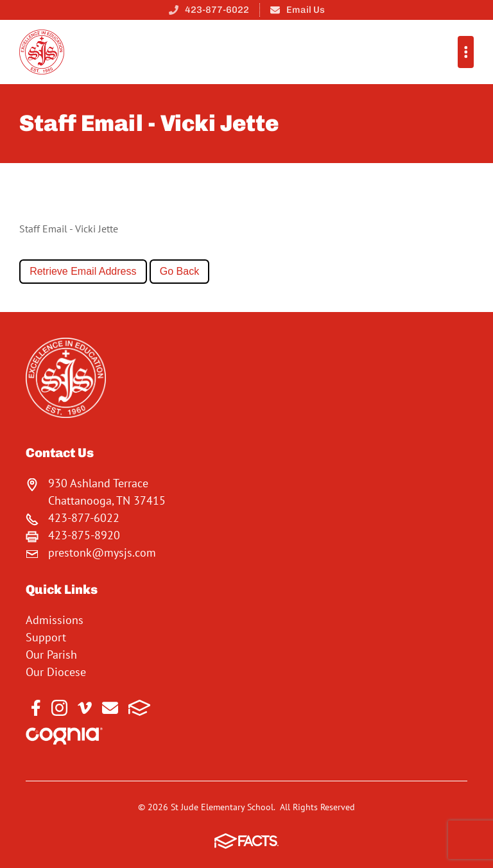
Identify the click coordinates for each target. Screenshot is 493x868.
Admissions (55, 620)
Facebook (36, 708)
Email (110, 708)
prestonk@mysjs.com (102, 552)
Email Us (306, 10)
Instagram (59, 708)
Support (46, 637)
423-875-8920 (84, 535)
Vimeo (85, 708)
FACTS (140, 708)
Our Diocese (56, 672)
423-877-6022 (217, 10)
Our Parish (51, 655)
